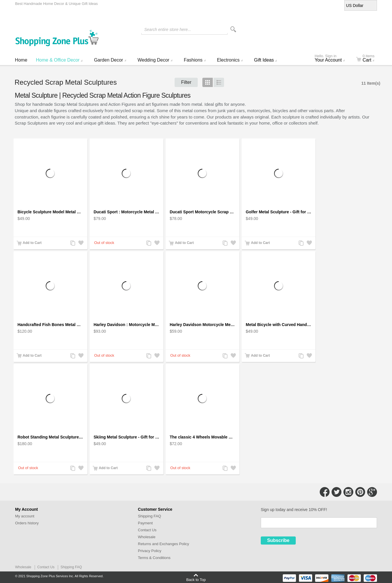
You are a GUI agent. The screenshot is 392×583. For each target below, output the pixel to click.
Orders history (27, 523)
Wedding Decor (154, 60)
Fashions (193, 60)
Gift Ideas (264, 60)
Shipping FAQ (149, 516)
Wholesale (147, 537)
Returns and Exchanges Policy (163, 544)
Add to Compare (73, 244)
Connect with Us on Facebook (325, 492)
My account (25, 516)
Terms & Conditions (154, 558)
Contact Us (147, 530)
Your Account (332, 59)
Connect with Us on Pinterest (360, 492)
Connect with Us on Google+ (372, 492)
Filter (186, 82)
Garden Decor (109, 60)
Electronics (228, 60)
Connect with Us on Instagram (348, 492)
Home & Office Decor (58, 60)
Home (21, 60)
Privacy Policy (150, 551)
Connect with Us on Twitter (336, 492)
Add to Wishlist (81, 244)
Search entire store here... (168, 29)
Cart (369, 59)
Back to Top (196, 580)
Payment (145, 523)
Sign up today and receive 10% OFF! (294, 510)
